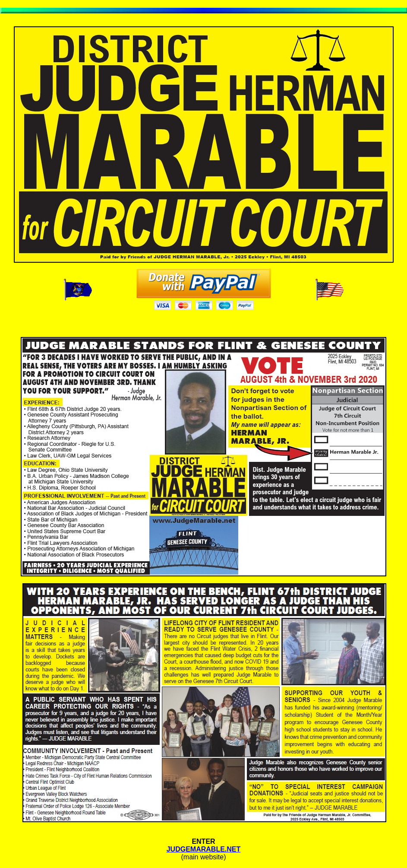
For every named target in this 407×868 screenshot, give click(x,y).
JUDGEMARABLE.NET (204, 849)
